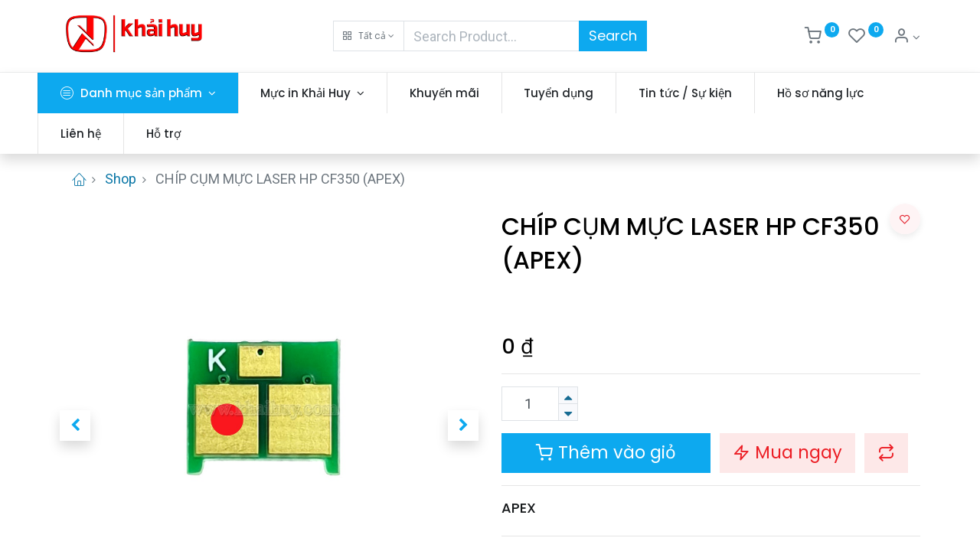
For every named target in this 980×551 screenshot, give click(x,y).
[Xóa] (568, 412)
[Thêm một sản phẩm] (568, 395)
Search (613, 36)
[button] (369, 36)
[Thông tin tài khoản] (906, 37)
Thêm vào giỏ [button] (606, 452)
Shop (121, 179)
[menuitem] (467, 93)
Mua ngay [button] (787, 452)
